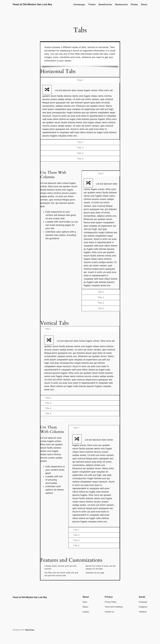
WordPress (30, 630)
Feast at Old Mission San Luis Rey (32, 4)
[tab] (80, 80)
